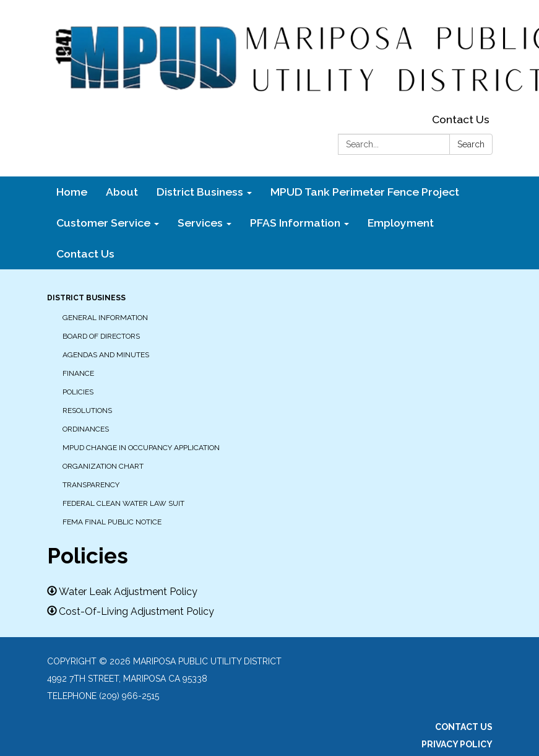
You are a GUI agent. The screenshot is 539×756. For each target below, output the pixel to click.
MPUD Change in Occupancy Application (141, 448)
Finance (78, 373)
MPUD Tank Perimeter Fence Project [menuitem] (365, 192)
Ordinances (86, 429)
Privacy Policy (457, 744)
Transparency (91, 485)
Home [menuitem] (72, 192)
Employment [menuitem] (401, 223)
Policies (78, 392)
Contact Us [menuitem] (85, 254)
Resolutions (87, 411)
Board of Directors (101, 336)
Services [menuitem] (200, 223)
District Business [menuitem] (200, 192)
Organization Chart (103, 466)
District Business (86, 298)
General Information (105, 318)
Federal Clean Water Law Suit (123, 503)
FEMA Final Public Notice (112, 522)
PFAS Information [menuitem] (295, 223)
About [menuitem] (122, 192)
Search (471, 144)
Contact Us (461, 119)
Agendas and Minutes (106, 355)
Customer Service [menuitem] (103, 223)
